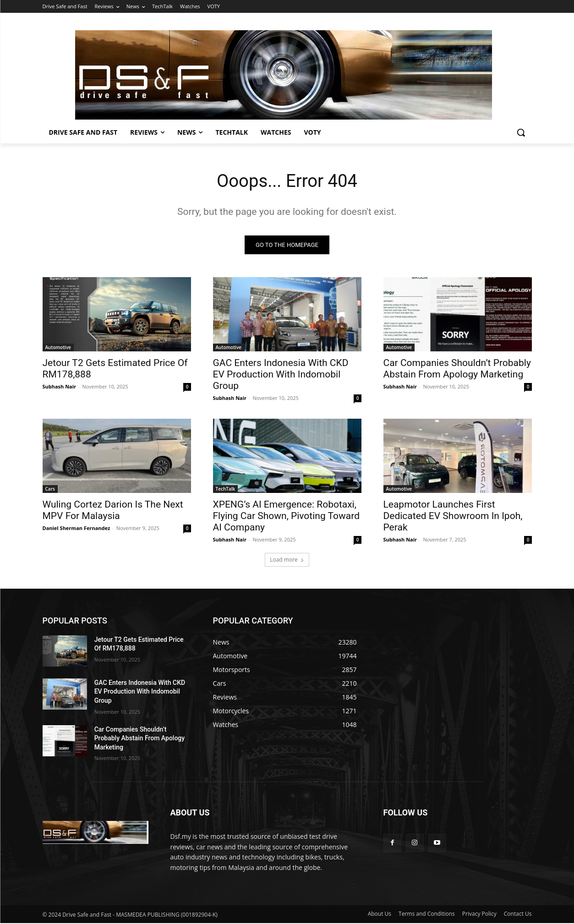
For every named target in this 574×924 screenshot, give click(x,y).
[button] (521, 132)
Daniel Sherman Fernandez (77, 529)
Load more (287, 560)
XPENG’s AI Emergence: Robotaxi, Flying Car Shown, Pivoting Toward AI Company (286, 517)
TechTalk (226, 490)
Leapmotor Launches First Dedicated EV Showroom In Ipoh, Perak (453, 517)
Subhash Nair (60, 387)
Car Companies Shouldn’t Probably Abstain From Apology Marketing (457, 369)
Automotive (58, 348)
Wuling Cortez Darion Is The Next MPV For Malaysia (113, 511)
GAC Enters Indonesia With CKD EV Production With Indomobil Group (281, 375)
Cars (50, 490)
